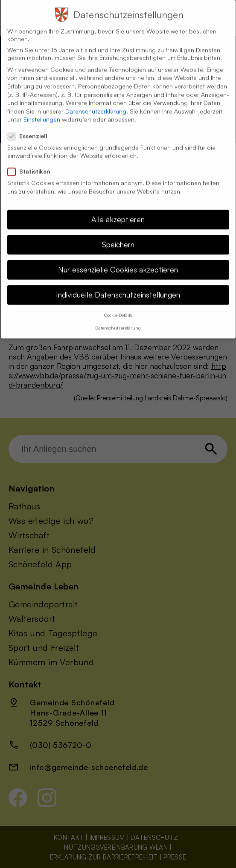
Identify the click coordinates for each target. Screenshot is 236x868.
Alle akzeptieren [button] (118, 213)
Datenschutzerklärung (96, 105)
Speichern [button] (118, 238)
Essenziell (31, 129)
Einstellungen (42, 113)
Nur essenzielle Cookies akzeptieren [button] (118, 263)
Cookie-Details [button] (118, 308)
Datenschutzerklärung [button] (118, 321)
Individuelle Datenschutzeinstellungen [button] (118, 288)
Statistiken (32, 165)
